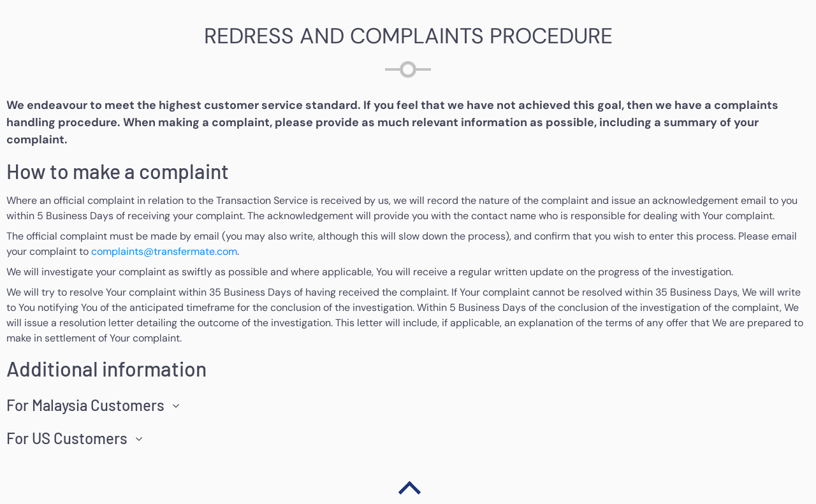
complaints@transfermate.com (164, 251)
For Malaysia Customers (85, 405)
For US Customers (67, 438)
